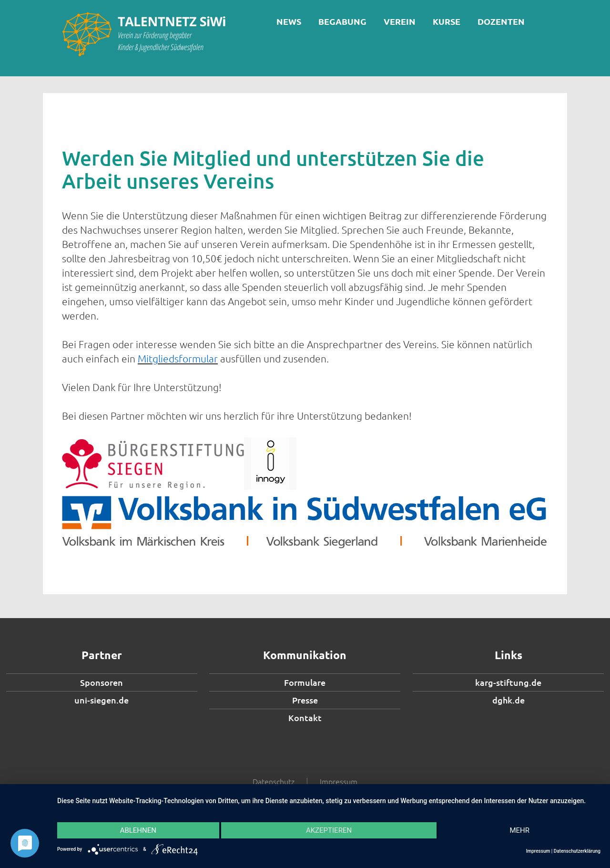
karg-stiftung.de (508, 682)
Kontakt (305, 718)
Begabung (342, 21)
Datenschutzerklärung (577, 851)
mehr (519, 830)
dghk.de (508, 700)
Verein (400, 21)
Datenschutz (274, 781)
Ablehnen (138, 830)
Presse (305, 700)
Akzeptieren (329, 830)
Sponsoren (102, 682)
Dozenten (501, 21)
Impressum (339, 781)
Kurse (447, 21)
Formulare (305, 682)
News (289, 21)
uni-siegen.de (102, 700)
